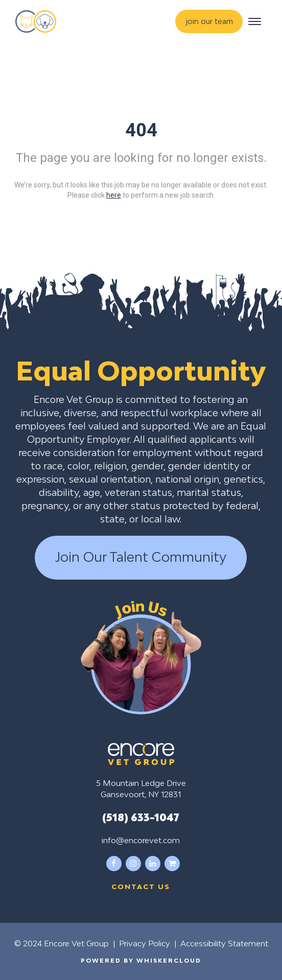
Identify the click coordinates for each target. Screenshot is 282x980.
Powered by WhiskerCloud (141, 960)
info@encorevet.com (141, 840)
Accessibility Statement (224, 943)
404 (141, 130)
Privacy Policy (145, 943)
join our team (209, 21)
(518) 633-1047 (141, 817)
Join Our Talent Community (141, 557)
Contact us (141, 887)
